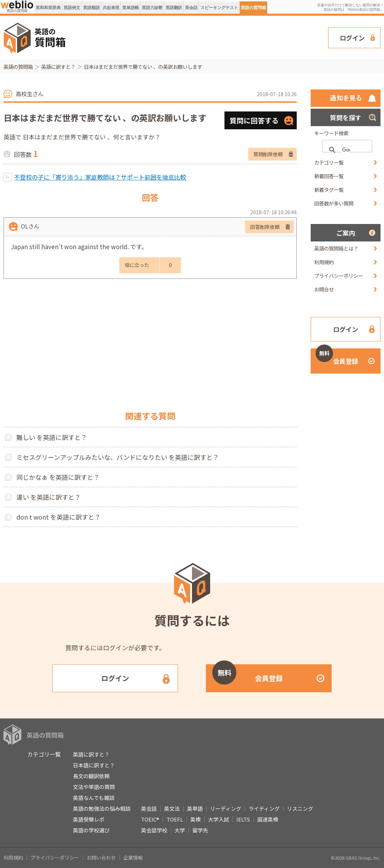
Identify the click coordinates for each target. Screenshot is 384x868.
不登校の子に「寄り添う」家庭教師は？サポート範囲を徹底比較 (100, 177)
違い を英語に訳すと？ (49, 497)
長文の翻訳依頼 (91, 776)
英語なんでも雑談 (94, 798)
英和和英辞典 (48, 8)
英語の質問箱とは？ (336, 248)
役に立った (137, 265)
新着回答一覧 (329, 176)
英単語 (195, 808)
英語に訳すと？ (58, 67)
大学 (180, 830)
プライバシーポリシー (339, 276)
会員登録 (337, 357)
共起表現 (111, 8)
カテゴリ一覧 (329, 162)
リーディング (226, 808)
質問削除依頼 (268, 154)
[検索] (346, 150)
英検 (195, 819)
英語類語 (91, 8)
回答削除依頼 (265, 227)
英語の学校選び (91, 830)
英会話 (191, 8)
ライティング (264, 808)
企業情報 (133, 858)
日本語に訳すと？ (94, 765)
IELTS (243, 819)
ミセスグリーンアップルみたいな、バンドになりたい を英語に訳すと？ (118, 457)
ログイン (352, 38)
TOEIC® (150, 819)
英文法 (172, 808)
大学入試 (219, 819)
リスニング (300, 808)
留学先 (200, 830)
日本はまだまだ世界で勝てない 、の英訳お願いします (143, 67)
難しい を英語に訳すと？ (52, 437)
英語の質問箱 (253, 8)
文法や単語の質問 (94, 787)
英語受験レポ (89, 819)
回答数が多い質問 (334, 203)
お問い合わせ (101, 858)
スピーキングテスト (219, 8)
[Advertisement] (201, 37)
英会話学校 (154, 830)
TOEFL (175, 819)
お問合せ (324, 289)
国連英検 (268, 819)
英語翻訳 (174, 8)
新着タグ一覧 (329, 190)
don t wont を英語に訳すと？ (58, 517)
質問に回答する (254, 120)
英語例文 (72, 8)
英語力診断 (152, 8)
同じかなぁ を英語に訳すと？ (58, 477)
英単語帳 (131, 8)
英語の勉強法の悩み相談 (102, 808)
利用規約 (324, 262)
